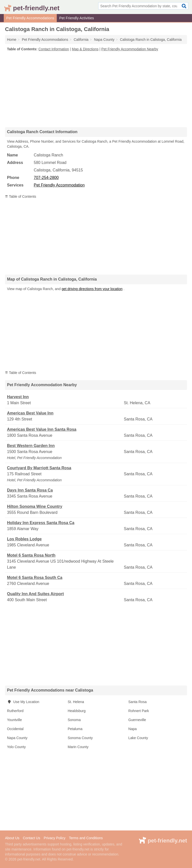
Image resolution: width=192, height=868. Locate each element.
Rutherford (15, 711)
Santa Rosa (137, 702)
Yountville (14, 720)
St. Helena (76, 702)
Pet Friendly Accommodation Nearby (130, 49)
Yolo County (16, 747)
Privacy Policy (55, 838)
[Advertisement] (96, 89)
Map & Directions (85, 49)
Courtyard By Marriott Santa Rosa (39, 468)
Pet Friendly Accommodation (59, 185)
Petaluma (75, 729)
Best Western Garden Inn (31, 446)
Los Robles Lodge (24, 539)
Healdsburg (77, 711)
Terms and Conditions (86, 838)
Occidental (15, 729)
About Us (12, 838)
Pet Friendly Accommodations (30, 18)
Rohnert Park (138, 711)
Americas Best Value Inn (30, 413)
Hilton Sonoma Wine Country (35, 506)
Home (12, 40)
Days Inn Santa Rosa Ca (30, 490)
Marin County (78, 747)
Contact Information (54, 49)
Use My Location (23, 702)
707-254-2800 (46, 178)
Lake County (138, 738)
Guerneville (137, 720)
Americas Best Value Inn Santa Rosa (42, 429)
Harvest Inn (18, 397)
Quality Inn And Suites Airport (35, 594)
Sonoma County (80, 738)
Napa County (17, 738)
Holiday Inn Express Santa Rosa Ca (41, 523)
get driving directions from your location (92, 289)
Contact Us (31, 838)
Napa (132, 729)
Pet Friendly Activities (77, 18)
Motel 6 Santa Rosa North (31, 555)
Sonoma (74, 720)
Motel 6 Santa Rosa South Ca (35, 578)
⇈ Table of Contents (21, 196)
